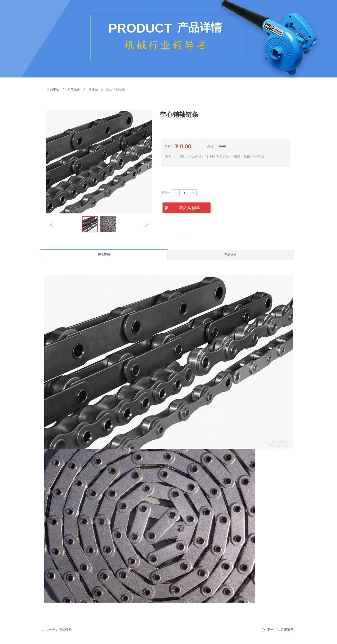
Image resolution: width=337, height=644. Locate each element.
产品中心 (53, 89)
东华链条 (74, 89)
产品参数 (231, 255)
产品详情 (104, 255)
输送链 (93, 89)
